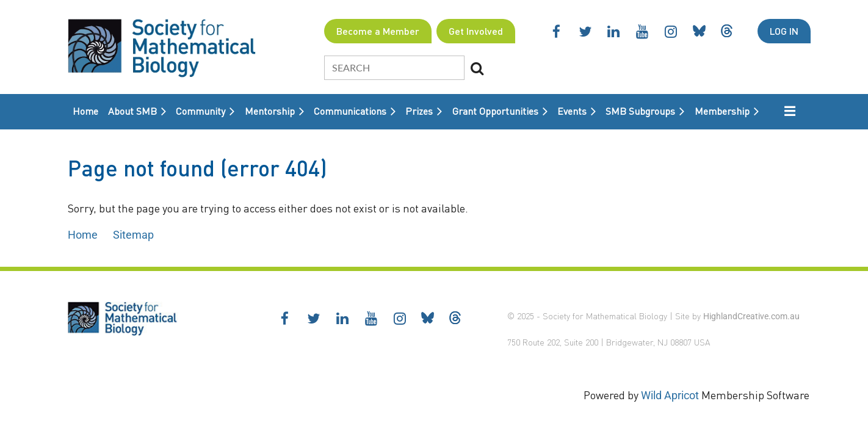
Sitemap (133, 235)
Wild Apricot (670, 395)
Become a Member (378, 31)
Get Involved (476, 31)
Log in (784, 31)
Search (477, 68)
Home (83, 235)
